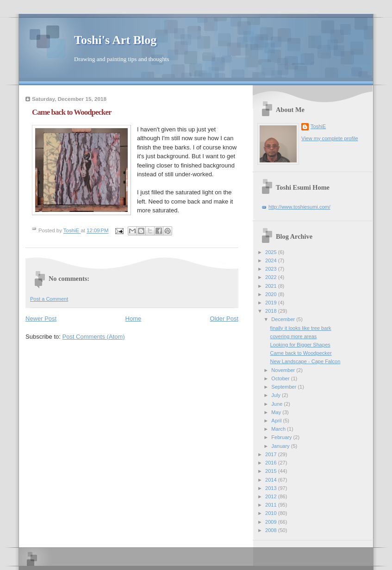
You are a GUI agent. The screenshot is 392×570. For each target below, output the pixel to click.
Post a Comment (49, 299)
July (277, 395)
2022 (272, 277)
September (284, 387)
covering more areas (294, 336)
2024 (272, 260)
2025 (272, 252)
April (277, 421)
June (277, 404)
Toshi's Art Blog (115, 40)
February (282, 437)
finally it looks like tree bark (301, 328)
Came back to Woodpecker (301, 353)
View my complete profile (330, 138)
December (284, 319)
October (281, 378)
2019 (272, 303)
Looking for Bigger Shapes (300, 345)
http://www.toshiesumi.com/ (299, 207)
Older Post (224, 319)
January (281, 446)
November (284, 370)
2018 (272, 311)
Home (134, 319)
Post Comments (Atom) (94, 337)
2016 (272, 463)
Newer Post (41, 319)
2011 (272, 505)
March (279, 429)
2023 (272, 269)
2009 (272, 522)
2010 (272, 513)
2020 (272, 294)
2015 (272, 471)
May (277, 412)
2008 (272, 530)
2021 (272, 286)
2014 (272, 480)
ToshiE (318, 126)
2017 (272, 454)
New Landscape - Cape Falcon (305, 361)
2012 (272, 496)
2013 (272, 488)
